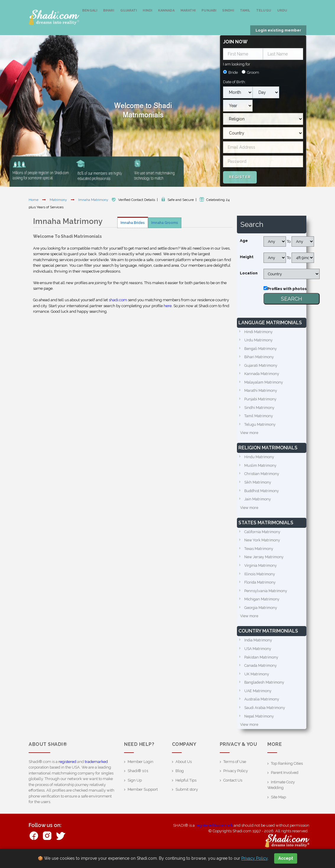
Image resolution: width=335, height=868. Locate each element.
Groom (253, 72)
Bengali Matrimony (261, 349)
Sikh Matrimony (258, 487)
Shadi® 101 (138, 783)
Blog (180, 783)
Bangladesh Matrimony (265, 693)
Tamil (245, 10)
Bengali (90, 10)
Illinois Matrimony (260, 581)
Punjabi (209, 10)
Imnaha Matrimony (94, 200)
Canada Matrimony (261, 675)
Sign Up (135, 792)
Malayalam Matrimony (264, 384)
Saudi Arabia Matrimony (266, 719)
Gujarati (129, 10)
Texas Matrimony (259, 555)
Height (247, 257)
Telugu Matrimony (260, 428)
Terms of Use (235, 773)
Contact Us (233, 792)
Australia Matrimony (262, 710)
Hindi (147, 10)
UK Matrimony (257, 684)
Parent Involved (285, 784)
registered (67, 773)
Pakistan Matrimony (262, 667)
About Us (184, 773)
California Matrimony (263, 538)
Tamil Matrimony (259, 419)
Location (249, 273)
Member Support (143, 801)
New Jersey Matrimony (265, 564)
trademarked (96, 773)
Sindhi (228, 10)
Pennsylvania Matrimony (266, 598)
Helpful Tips (186, 792)
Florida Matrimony (261, 590)
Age (244, 241)
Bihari (109, 10)
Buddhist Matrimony (262, 496)
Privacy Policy (236, 783)
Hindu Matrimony (260, 461)
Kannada (166, 10)
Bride (233, 72)
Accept (286, 858)
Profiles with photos (287, 289)
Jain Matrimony (258, 504)
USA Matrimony (258, 658)
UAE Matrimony (258, 701)
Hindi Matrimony (259, 332)
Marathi (188, 10)
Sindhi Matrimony (260, 410)
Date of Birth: (234, 82)
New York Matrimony (263, 546)
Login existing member (278, 30)
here (168, 306)
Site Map (278, 809)
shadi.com (118, 300)
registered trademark (214, 837)
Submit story (187, 801)
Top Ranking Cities (287, 775)
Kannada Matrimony (262, 375)
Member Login (140, 773)
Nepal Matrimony (260, 727)
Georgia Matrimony (261, 616)
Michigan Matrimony (262, 607)
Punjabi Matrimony (261, 402)
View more (250, 437)
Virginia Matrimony (261, 573)
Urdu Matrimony (259, 341)
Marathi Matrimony (261, 393)
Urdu (282, 10)
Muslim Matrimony (261, 470)
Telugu (264, 10)
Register (240, 177)
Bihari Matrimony (260, 358)
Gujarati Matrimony (261, 367)
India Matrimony (259, 649)
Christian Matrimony (262, 478)
